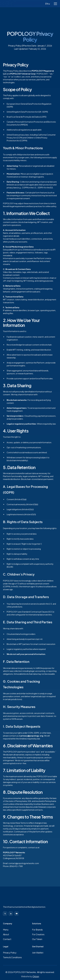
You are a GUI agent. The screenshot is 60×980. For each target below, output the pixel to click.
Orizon (36, 976)
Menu (6, 930)
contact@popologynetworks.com (24, 863)
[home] (13, 4)
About (6, 934)
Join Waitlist (38, 953)
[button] (55, 4)
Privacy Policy (10, 953)
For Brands (37, 930)
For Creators (38, 934)
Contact (7, 939)
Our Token (37, 939)
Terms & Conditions (12, 957)
